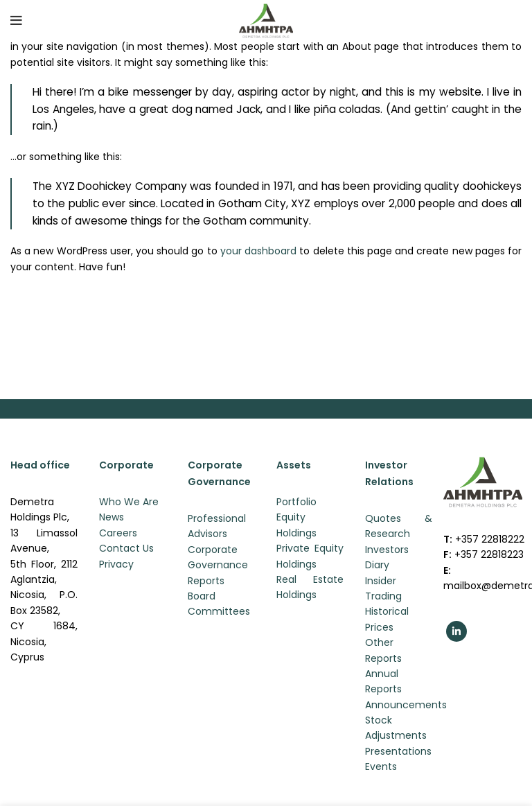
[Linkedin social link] (456, 631)
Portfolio (296, 502)
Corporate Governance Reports (218, 565)
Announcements (406, 705)
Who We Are (129, 502)
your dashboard (258, 251)
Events (381, 766)
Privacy (116, 564)
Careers (118, 533)
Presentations (398, 751)
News (112, 517)
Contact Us (126, 548)
